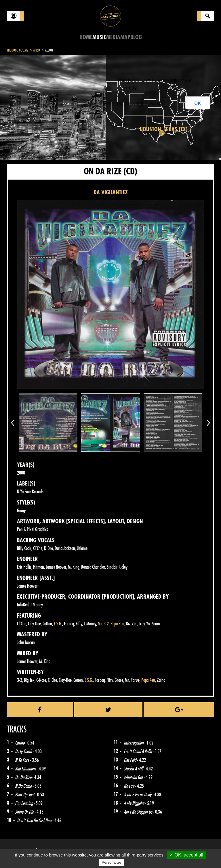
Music (99, 37)
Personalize (112, 862)
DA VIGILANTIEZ (111, 192)
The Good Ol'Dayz (18, 50)
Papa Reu (117, 624)
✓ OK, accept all (186, 855)
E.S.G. (58, 624)
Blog (136, 37)
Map (125, 37)
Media (113, 37)
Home (86, 37)
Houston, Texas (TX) (164, 129)
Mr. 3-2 (103, 624)
